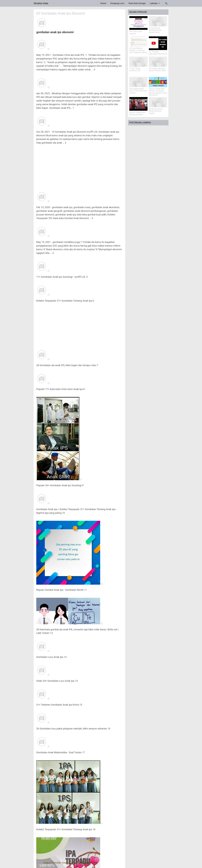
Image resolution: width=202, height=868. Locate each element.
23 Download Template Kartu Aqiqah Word (155, 30)
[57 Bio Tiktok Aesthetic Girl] (138, 62)
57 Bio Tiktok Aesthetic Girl (135, 70)
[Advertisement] (79, 166)
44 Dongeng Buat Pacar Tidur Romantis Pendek (138, 91)
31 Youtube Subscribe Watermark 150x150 (158, 54)
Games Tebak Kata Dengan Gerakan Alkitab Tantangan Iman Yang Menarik (137, 115)
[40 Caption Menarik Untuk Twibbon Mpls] (158, 62)
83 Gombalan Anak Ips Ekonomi (61, 13)
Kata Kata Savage (137, 3)
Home (103, 3)
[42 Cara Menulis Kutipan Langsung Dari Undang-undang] (138, 42)
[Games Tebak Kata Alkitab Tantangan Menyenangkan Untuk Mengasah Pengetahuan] (158, 82)
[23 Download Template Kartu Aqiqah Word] (158, 21)
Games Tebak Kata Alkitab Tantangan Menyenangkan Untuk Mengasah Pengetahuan (158, 93)
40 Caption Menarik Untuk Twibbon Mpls (157, 70)
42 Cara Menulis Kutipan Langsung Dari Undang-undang (138, 50)
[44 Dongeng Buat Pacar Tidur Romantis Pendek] (138, 82)
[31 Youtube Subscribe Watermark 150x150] (158, 43)
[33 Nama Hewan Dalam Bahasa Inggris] (158, 102)
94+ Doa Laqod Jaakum (136, 32)
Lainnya (155, 3)
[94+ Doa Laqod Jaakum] (138, 23)
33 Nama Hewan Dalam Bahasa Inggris (156, 111)
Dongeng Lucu (117, 3)
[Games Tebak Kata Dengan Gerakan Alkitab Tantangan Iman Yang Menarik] (138, 104)
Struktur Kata (41, 3)
